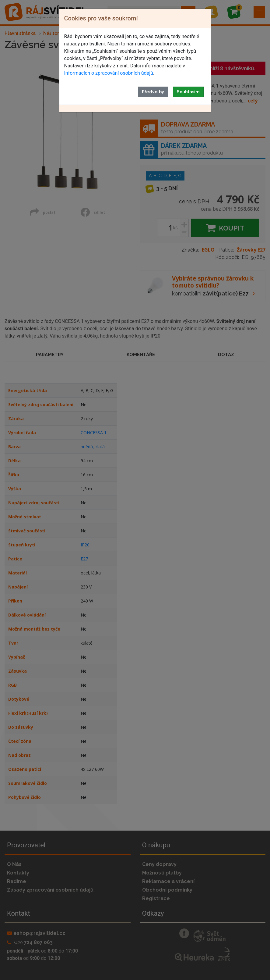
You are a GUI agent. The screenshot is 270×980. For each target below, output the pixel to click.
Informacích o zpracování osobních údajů (109, 73)
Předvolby (153, 92)
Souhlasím (188, 92)
